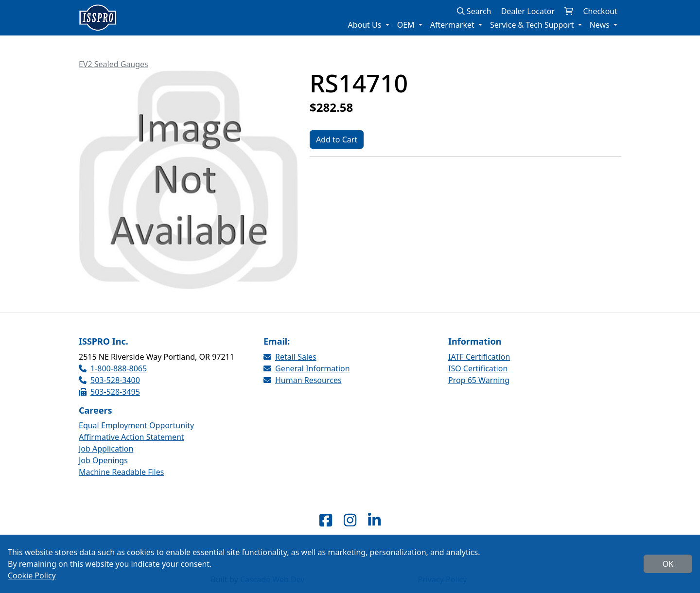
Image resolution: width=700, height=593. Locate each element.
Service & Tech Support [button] (533, 25)
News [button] (601, 25)
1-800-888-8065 (113, 368)
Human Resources (303, 380)
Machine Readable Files (121, 472)
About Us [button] (365, 25)
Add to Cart (337, 140)
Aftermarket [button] (453, 25)
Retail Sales (290, 357)
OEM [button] (407, 25)
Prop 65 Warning (479, 380)
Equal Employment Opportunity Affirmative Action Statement (136, 431)
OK (668, 564)
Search (474, 11)
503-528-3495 (109, 392)
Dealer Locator (528, 11)
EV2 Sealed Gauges (114, 64)
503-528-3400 (109, 380)
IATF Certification (479, 357)
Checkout (600, 11)
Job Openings (103, 460)
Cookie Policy (32, 576)
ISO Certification (478, 368)
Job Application (106, 449)
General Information (307, 368)
